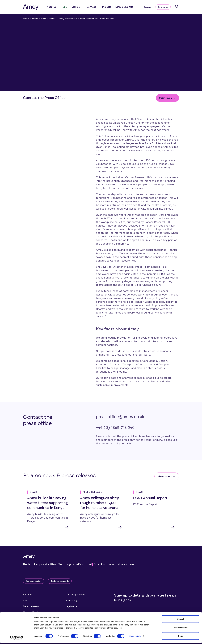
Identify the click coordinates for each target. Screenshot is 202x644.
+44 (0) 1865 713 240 (115, 428)
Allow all (181, 620)
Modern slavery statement (78, 612)
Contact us (163, 7)
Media (35, 19)
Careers (148, 7)
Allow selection (180, 629)
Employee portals (34, 581)
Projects (107, 7)
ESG (65, 7)
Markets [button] (76, 7)
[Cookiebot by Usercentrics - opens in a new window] (17, 639)
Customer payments (60, 581)
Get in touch (165, 98)
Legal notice (71, 607)
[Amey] (31, 7)
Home (26, 19)
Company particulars (75, 595)
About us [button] (52, 7)
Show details (135, 637)
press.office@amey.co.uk (120, 417)
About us (27, 595)
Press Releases (48, 19)
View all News (165, 476)
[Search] (177, 7)
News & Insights (124, 7)
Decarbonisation (31, 607)
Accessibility (71, 601)
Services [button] (91, 7)
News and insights (32, 612)
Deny (181, 637)
